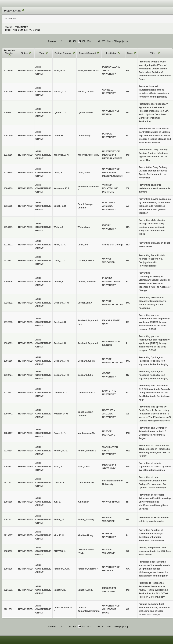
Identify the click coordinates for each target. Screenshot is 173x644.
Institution (112, 53)
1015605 (8, 206)
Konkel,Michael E (87, 451)
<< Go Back (10, 19)
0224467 (8, 433)
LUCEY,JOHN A (86, 261)
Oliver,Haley (84, 135)
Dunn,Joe (83, 245)
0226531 (8, 590)
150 (75, 41)
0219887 (8, 535)
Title (153, 53)
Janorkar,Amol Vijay (88, 155)
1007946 (8, 91)
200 (103, 41)
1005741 (8, 414)
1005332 (8, 551)
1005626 (8, 282)
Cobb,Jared (84, 172)
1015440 (8, 70)
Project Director (63, 53)
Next (109, 41)
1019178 (8, 172)
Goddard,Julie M (86, 361)
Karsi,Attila (83, 467)
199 (98, 41)
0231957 (8, 482)
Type (42, 53)
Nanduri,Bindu (85, 590)
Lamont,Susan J (86, 393)
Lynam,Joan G (85, 113)
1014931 (8, 227)
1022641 (8, 393)
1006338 (8, 569)
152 (84, 41)
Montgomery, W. (86, 433)
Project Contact (88, 53)
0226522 (8, 303)
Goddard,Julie (85, 375)
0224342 (8, 261)
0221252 (8, 609)
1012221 (8, 245)
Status (24, 53)
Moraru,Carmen (86, 91)
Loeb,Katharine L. (87, 482)
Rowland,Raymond (88, 343)
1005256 (8, 361)
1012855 (8, 322)
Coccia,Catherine (87, 282)
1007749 (8, 135)
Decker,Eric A (85, 303)
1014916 (8, 155)
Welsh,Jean (84, 227)
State (130, 53)
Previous (52, 41)
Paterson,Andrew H (88, 569)
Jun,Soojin (83, 502)
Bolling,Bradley (86, 519)
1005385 (8, 502)
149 (69, 41)
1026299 (8, 343)
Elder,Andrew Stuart (88, 70)
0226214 (8, 451)
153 (89, 41)
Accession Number (9, 52)
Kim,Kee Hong (85, 535)
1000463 (8, 113)
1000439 (8, 188)
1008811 (8, 467)
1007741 (8, 519)
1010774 (8, 375)
